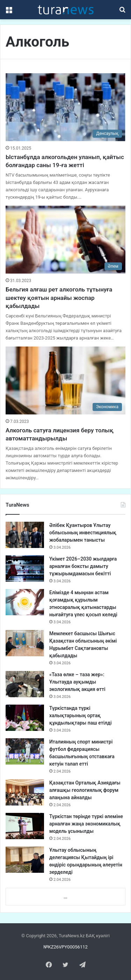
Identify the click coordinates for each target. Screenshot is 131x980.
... (65, 897)
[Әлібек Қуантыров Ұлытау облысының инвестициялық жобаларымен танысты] (25, 535)
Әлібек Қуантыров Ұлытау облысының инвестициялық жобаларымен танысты (83, 533)
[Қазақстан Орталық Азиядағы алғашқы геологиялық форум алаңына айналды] (25, 792)
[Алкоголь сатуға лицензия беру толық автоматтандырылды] (65, 380)
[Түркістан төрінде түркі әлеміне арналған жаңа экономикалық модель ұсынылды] (25, 826)
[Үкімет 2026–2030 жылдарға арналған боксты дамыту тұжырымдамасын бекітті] (25, 568)
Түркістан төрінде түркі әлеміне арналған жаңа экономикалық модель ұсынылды (86, 824)
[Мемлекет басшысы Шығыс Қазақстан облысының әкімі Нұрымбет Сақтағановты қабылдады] (25, 643)
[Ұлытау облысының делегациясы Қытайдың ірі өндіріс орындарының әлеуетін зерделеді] (25, 860)
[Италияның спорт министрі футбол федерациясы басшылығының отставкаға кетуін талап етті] (25, 751)
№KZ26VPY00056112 (65, 947)
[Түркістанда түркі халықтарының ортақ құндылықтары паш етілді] (25, 718)
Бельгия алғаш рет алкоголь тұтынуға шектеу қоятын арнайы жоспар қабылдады (59, 298)
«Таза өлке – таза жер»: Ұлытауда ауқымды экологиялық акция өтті (77, 682)
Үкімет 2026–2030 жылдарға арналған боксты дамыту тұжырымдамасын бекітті (83, 566)
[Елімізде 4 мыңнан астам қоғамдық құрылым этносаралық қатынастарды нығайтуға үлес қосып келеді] (25, 602)
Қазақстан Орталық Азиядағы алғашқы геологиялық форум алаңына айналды (85, 790)
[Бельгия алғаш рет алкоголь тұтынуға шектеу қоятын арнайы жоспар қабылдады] (65, 239)
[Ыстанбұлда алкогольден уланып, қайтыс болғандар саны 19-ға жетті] (65, 107)
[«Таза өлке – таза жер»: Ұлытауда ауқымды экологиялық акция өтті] (25, 684)
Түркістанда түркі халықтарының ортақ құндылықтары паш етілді (81, 715)
